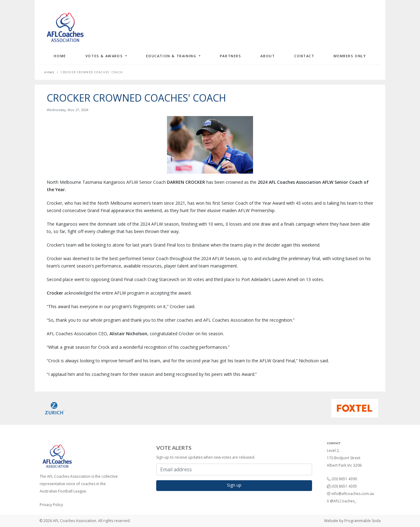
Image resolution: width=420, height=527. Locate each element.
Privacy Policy (51, 505)
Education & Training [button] (172, 56)
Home (60, 56)
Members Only (350, 56)
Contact (304, 56)
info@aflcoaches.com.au (353, 494)
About (268, 56)
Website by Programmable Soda (352, 521)
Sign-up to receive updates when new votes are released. (206, 457)
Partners (231, 56)
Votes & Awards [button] (105, 56)
